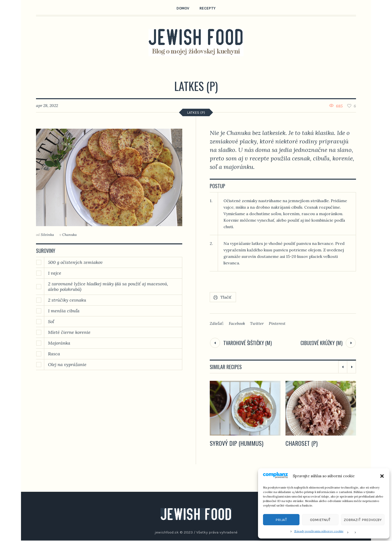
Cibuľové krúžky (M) (321, 343)
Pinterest (277, 323)
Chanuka (69, 235)
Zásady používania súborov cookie (319, 531)
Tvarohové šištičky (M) (247, 343)
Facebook (237, 323)
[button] (382, 476)
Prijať (281, 520)
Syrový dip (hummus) (236, 443)
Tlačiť (226, 297)
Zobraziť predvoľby (363, 520)
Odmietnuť (320, 520)
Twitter (257, 323)
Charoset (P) (301, 443)
